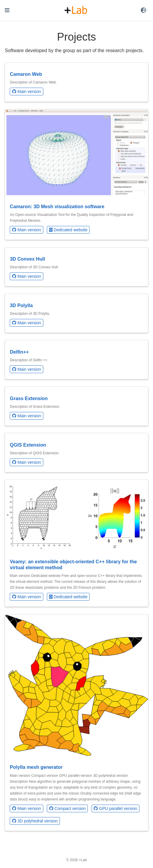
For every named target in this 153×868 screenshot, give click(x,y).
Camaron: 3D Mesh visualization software (57, 206)
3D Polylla (21, 305)
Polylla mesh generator (36, 767)
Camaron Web (26, 74)
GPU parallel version (115, 808)
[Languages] (144, 10)
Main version (27, 92)
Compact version (67, 808)
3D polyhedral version (35, 821)
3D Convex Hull (27, 259)
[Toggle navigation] (7, 10)
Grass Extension (29, 398)
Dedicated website (68, 230)
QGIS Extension (28, 445)
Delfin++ (19, 352)
